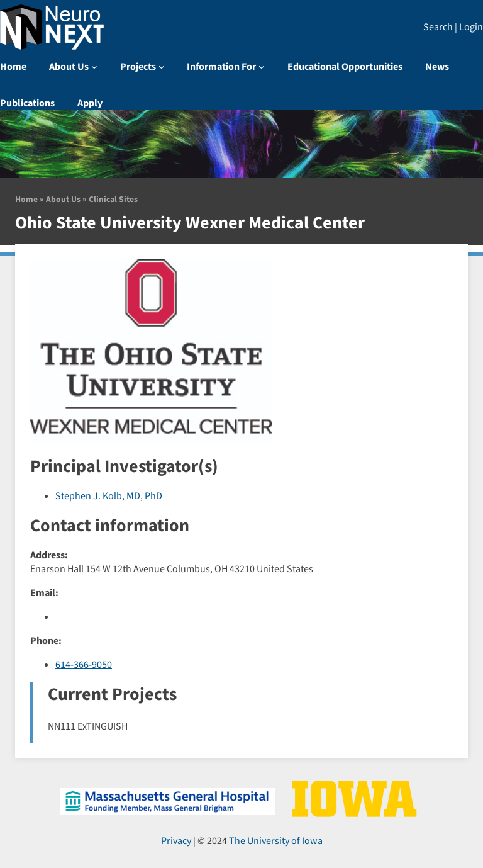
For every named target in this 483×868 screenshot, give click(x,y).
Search (438, 27)
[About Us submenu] (94, 67)
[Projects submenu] (162, 67)
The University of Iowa (276, 841)
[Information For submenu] (262, 67)
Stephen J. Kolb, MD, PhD (109, 496)
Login (471, 27)
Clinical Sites (113, 199)
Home (26, 199)
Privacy (176, 841)
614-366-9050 (84, 665)
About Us (63, 199)
